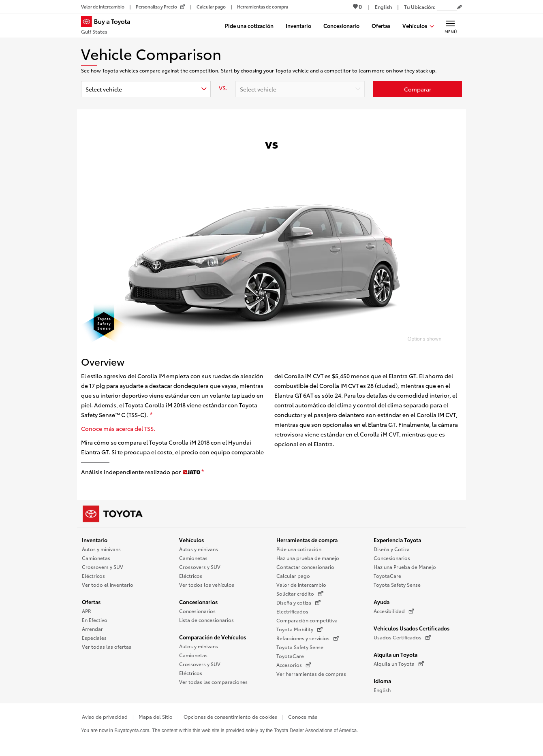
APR (87, 611)
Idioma (382, 681)
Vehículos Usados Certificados (412, 628)
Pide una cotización (299, 549)
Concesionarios (198, 602)
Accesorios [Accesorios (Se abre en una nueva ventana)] (294, 665)
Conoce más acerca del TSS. (118, 428)
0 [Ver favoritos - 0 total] (357, 6)
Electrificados (292, 611)
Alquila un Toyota (395, 654)
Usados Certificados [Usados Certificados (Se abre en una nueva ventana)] (402, 637)
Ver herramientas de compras (311, 674)
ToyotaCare (290, 656)
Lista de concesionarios (206, 620)
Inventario (95, 540)
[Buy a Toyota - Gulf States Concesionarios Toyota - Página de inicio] (109, 26)
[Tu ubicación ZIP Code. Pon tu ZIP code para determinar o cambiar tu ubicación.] (447, 7)
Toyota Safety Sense (300, 647)
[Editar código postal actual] (460, 7)
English (382, 690)
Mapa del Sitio (156, 717)
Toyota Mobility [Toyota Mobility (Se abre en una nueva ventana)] (299, 629)
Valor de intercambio (301, 585)
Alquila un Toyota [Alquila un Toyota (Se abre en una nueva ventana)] (399, 664)
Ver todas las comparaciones (213, 682)
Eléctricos (93, 576)
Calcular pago (293, 576)
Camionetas (96, 558)
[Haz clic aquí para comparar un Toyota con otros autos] (417, 89)
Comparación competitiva (307, 620)
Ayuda (382, 602)
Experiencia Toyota (397, 540)
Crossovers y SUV (103, 567)
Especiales (94, 638)
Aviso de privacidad (105, 717)
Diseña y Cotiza (392, 549)
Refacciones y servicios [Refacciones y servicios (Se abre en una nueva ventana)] (308, 638)
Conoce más (303, 717)
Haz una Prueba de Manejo (405, 567)
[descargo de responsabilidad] (151, 415)
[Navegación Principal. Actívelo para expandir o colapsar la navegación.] (450, 26)
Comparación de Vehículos (213, 637)
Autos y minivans (101, 549)
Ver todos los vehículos (207, 585)
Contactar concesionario (305, 567)
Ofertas (91, 602)
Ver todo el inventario (108, 585)
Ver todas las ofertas (107, 646)
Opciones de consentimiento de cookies (230, 717)
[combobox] (146, 89)
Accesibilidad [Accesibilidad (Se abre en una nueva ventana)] (394, 611)
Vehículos (191, 540)
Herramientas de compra (307, 540)
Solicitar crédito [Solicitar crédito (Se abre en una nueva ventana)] (300, 594)
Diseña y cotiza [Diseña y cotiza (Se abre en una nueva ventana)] (298, 603)
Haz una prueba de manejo (308, 558)
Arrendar (92, 629)
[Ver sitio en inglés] (383, 7)
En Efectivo (95, 620)
